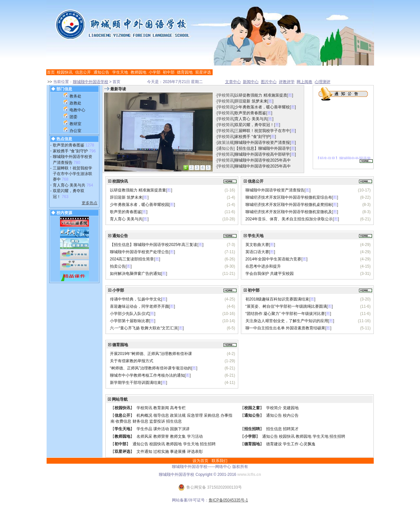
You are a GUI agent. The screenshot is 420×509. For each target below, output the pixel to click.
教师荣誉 (161, 436)
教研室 (75, 124)
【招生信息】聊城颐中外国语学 (262, 148)
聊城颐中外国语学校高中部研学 (262, 154)
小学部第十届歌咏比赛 (130, 321)
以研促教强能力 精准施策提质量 (138, 190)
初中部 (169, 72)
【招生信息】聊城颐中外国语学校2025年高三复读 (154, 245)
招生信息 (174, 421)
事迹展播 (178, 452)
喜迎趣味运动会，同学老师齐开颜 (139, 306)
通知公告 (101, 72)
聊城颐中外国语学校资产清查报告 (275, 190)
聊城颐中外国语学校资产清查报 (262, 143)
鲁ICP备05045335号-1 (228, 500)
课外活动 (161, 429)
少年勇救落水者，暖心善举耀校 (262, 107)
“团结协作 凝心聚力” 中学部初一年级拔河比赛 (285, 314)
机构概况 (144, 415)
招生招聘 (252, 429)
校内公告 (291, 415)
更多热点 (90, 203)
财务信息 (140, 421)
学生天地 (120, 72)
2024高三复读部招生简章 (132, 259)
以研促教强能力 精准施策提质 (261, 95)
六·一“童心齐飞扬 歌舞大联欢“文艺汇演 (144, 328)
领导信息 (161, 415)
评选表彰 (195, 452)
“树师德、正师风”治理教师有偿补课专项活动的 (151, 368)
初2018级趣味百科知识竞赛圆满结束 (277, 299)
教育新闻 (161, 408)
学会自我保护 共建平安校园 (270, 274)
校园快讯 (65, 72)
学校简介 (274, 408)
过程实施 (161, 452)
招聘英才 (291, 429)
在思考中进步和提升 (263, 266)
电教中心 (77, 110)
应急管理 (195, 415)
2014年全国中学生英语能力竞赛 (273, 259)
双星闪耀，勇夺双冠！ (254, 125)
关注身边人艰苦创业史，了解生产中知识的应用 (287, 321)
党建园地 (291, 408)
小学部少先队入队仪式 (130, 314)
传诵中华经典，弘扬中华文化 (136, 299)
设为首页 (200, 461)
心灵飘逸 (307, 444)
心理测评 (323, 82)
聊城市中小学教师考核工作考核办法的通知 (147, 375)
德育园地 (185, 72)
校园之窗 (252, 408)
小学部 (155, 72)
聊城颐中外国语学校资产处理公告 (139, 252)
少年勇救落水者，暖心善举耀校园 (139, 205)
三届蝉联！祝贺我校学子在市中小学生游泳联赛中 (73, 174)
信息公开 (83, 72)
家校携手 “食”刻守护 (70, 151)
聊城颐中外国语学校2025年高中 (263, 160)
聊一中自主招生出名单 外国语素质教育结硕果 (285, 328)
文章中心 (233, 82)
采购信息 (212, 415)
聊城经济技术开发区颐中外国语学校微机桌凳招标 (289, 205)
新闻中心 (251, 82)
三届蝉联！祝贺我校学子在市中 (262, 131)
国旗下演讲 (180, 429)
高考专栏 (178, 408)
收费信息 (123, 421)
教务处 (75, 96)
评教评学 (287, 82)
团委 (73, 117)
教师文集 (178, 436)
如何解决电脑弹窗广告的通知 (136, 274)
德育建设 (274, 444)
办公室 (75, 131)
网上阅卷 (304, 82)
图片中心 (269, 82)
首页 (51, 72)
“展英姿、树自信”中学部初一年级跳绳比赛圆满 (286, 306)
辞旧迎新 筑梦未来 (251, 101)
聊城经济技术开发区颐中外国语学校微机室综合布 (289, 197)
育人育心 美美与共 (69, 185)
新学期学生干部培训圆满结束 (136, 383)
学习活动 (195, 436)
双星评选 (203, 72)
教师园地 (138, 72)
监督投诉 (157, 421)
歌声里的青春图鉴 (69, 145)
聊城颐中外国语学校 (91, 82)
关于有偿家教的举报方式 (132, 361)
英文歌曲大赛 (257, 245)
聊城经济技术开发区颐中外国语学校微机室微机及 (289, 212)
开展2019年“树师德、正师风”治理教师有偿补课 (151, 354)
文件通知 (144, 452)
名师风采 (144, 436)
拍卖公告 (118, 266)
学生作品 (144, 429)
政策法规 (226, 143)
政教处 (75, 103)
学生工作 (291, 444)
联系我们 (220, 461)
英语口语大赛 (257, 252)
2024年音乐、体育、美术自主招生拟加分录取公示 (289, 219)
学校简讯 (226, 95)
